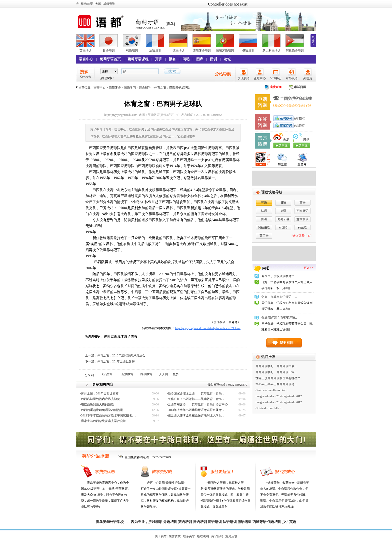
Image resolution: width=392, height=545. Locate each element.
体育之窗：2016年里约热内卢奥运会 (121, 355)
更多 (313, 39)
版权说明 (203, 536)
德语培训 (178, 51)
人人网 (164, 374)
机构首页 (87, 4)
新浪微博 (127, 374)
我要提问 (286, 343)
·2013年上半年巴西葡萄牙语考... (276, 384)
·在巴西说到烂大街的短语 (97, 404)
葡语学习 (130, 88)
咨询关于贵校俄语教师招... (279, 276)
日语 (283, 203)
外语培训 (170, 522)
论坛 (227, 59)
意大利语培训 (271, 51)
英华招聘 (217, 536)
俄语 (264, 219)
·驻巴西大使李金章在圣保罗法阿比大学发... (195, 415)
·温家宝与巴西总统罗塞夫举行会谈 (103, 421)
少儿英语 (244, 78)
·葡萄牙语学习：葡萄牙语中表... (276, 366)
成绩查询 (109, 4)
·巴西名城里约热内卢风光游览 (100, 399)
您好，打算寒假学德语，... (279, 297)
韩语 (302, 203)
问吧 (186, 59)
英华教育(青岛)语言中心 (164, 115)
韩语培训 (132, 51)
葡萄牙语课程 (138, 59)
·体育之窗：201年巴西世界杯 (99, 393)
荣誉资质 (175, 536)
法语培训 (155, 51)
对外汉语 (292, 78)
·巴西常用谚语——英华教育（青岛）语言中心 (197, 404)
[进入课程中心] (301, 236)
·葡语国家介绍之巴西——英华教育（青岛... (195, 393)
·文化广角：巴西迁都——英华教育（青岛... (195, 399)
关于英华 (161, 536)
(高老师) (299, 118)
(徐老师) (299, 126)
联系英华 (189, 536)
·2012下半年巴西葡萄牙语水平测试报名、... (109, 415)
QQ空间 (107, 374)
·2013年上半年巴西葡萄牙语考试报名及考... (195, 410)
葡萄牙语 (115, 88)
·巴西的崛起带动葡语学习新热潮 (102, 410)
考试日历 (300, 87)
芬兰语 (264, 236)
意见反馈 (231, 536)
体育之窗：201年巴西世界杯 (116, 361)
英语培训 (85, 51)
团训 (213, 59)
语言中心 (86, 59)
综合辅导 (145, 88)
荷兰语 (302, 227)
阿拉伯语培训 (295, 51)
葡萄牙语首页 (110, 59)
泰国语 (283, 227)
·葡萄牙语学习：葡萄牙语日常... (276, 372)
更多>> (308, 268)
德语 (283, 211)
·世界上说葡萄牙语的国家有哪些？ (278, 378)
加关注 (303, 145)
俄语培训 (248, 51)
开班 (158, 59)
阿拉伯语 (264, 227)
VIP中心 (276, 78)
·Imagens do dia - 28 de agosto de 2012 (278, 402)
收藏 (98, 4)
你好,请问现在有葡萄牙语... (279, 318)
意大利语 (302, 219)
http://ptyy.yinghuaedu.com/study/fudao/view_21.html (208, 328)
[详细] (286, 288)
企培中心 (260, 78)
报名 (172, 59)
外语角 (308, 78)
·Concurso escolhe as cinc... (271, 390)
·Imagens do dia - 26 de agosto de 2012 (278, 396)
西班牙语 (302, 211)
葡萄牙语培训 (225, 51)
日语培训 (109, 51)
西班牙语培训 (202, 51)
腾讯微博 (146, 374)
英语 (264, 203)
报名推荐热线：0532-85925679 (227, 385)
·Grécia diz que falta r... (269, 408)
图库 (200, 59)
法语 (264, 211)
